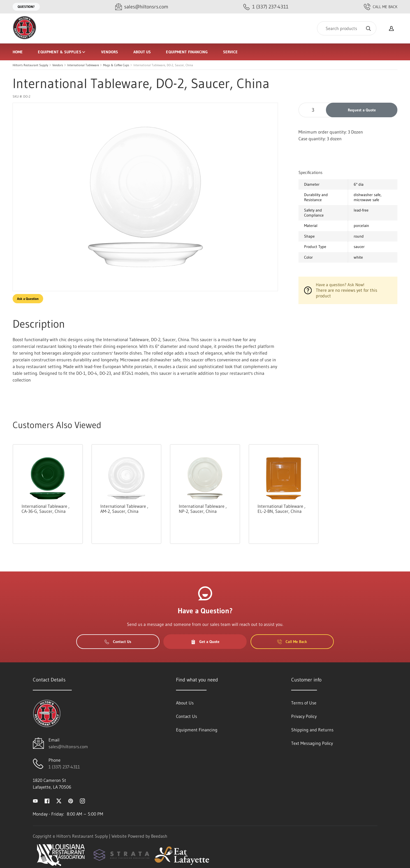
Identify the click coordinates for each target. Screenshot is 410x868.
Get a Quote (205, 642)
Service (231, 52)
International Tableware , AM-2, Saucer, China (124, 509)
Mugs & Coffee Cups (116, 65)
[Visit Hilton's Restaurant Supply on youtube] (35, 800)
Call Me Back (381, 7)
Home (18, 52)
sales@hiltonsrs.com (68, 747)
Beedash (159, 836)
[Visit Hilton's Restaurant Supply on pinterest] (71, 800)
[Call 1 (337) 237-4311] (266, 7)
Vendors (110, 52)
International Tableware (83, 65)
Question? (26, 7)
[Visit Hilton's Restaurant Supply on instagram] (82, 800)
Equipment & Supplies (62, 52)
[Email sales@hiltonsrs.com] (142, 7)
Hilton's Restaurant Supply (30, 65)
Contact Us (118, 642)
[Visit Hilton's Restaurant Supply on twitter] (59, 800)
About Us (142, 52)
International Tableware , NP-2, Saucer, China (203, 509)
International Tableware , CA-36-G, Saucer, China (46, 509)
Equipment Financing (187, 52)
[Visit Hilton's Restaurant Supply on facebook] (47, 800)
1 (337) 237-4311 (64, 767)
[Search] (347, 28)
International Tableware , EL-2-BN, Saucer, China (282, 509)
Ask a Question (28, 299)
